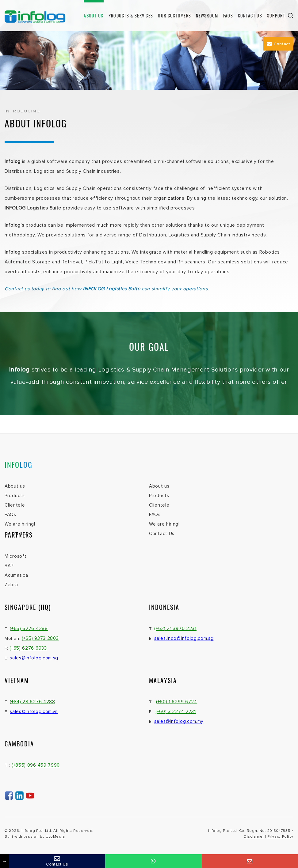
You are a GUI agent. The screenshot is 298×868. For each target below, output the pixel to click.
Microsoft (15, 556)
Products (15, 496)
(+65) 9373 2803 (40, 638)
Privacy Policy (280, 837)
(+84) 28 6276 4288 (32, 702)
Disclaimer (254, 837)
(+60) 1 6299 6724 (177, 702)
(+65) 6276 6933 (28, 648)
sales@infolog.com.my (179, 721)
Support (276, 15)
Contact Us (250, 15)
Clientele (15, 505)
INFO (19, 464)
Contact (278, 44)
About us (94, 15)
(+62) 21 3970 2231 (175, 628)
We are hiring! (20, 524)
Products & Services (131, 15)
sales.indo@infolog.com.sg (184, 638)
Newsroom (207, 15)
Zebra (11, 585)
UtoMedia (55, 837)
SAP (9, 566)
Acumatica (16, 575)
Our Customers (174, 15)
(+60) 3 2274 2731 (176, 711)
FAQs (228, 15)
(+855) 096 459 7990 (36, 765)
